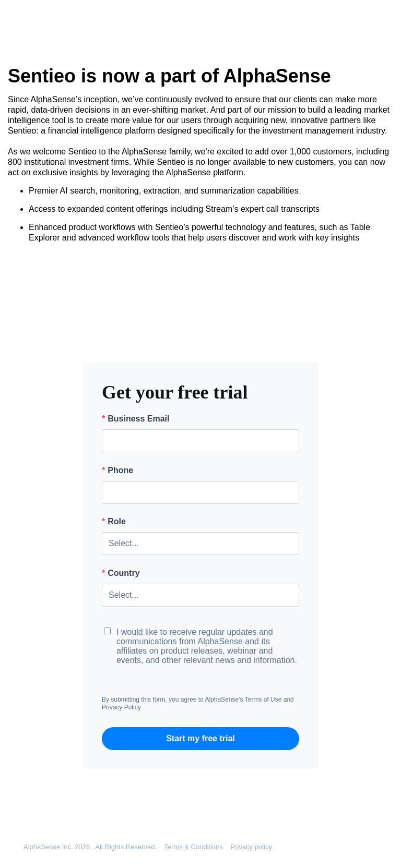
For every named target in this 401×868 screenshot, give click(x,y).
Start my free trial (200, 738)
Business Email (136, 419)
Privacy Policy (121, 707)
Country (121, 573)
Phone (117, 471)
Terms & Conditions (193, 847)
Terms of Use (263, 700)
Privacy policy (251, 847)
